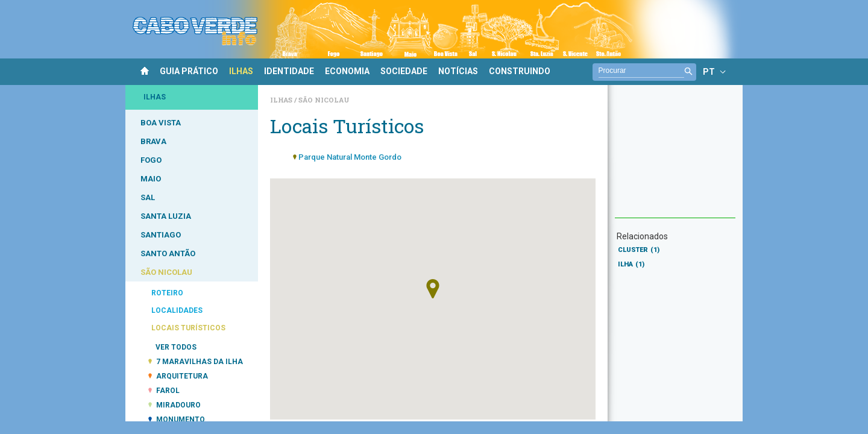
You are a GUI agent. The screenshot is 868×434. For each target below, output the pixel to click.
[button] (433, 289)
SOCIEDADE (404, 71)
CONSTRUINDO (520, 71)
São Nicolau (324, 100)
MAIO (151, 179)
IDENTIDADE (289, 71)
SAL (148, 197)
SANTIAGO (161, 235)
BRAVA (153, 141)
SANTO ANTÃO (168, 253)
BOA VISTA (161, 123)
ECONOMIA (347, 71)
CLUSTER (639, 250)
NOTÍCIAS (458, 71)
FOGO (151, 160)
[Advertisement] (675, 157)
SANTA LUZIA (166, 216)
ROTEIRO (167, 293)
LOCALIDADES (177, 310)
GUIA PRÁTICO (189, 71)
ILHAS (241, 71)
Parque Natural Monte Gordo (350, 157)
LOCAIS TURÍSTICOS (188, 328)
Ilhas (282, 100)
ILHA (631, 264)
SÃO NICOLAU (166, 272)
